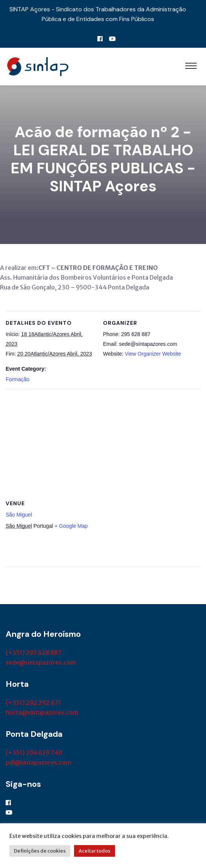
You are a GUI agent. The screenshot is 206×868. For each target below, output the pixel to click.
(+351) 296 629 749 (34, 753)
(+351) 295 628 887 (34, 653)
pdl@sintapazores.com (38, 762)
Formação (17, 379)
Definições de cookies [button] (40, 851)
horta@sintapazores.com (42, 712)
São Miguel (19, 515)
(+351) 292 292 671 (33, 703)
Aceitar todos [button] (95, 851)
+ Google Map (71, 526)
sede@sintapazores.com (41, 662)
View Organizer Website (153, 354)
